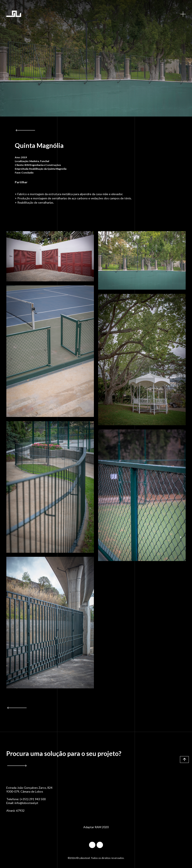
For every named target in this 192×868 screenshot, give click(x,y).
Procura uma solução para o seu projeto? (64, 753)
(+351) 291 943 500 (33, 799)
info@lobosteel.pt (26, 803)
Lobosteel (14, 14)
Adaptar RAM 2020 (96, 827)
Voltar (25, 130)
